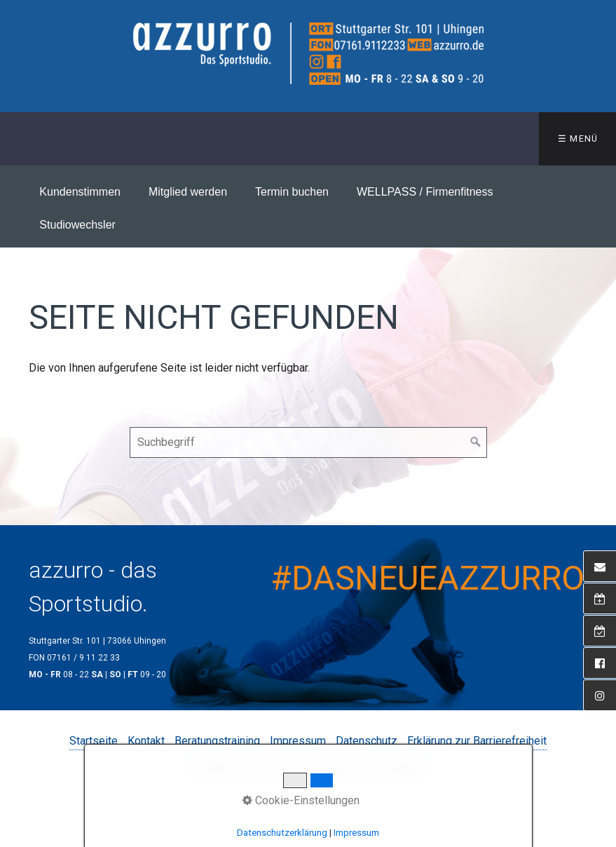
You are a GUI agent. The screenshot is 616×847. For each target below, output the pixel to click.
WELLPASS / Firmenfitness (425, 192)
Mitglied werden (188, 192)
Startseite (94, 741)
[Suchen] (476, 442)
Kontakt (146, 741)
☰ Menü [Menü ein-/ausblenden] (578, 138)
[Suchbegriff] (308, 442)
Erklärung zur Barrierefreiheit (477, 741)
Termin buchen (292, 192)
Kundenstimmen (80, 192)
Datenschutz (367, 741)
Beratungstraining (217, 741)
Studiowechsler (77, 225)
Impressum (298, 741)
